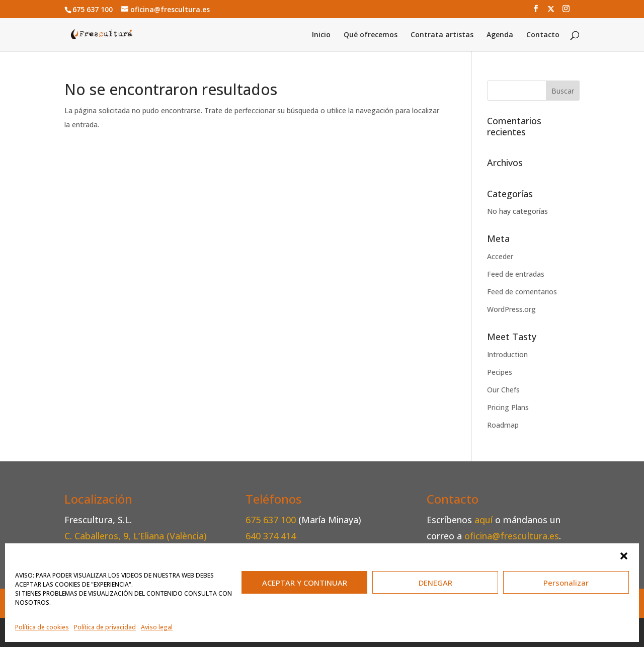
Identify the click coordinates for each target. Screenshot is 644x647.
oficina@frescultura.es (512, 536)
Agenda (500, 35)
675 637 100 (272, 520)
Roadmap (503, 425)
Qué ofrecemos (371, 35)
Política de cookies (42, 627)
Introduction (507, 354)
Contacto (543, 35)
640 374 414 (271, 536)
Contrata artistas (442, 35)
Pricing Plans (508, 407)
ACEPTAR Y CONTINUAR (305, 583)
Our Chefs (503, 390)
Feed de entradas (516, 274)
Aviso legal (157, 627)
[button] (624, 556)
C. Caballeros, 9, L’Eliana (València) (136, 536)
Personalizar (566, 583)
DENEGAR (435, 583)
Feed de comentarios (522, 292)
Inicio (321, 35)
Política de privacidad (105, 627)
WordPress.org (511, 309)
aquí (484, 520)
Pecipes (500, 372)
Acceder (500, 256)
